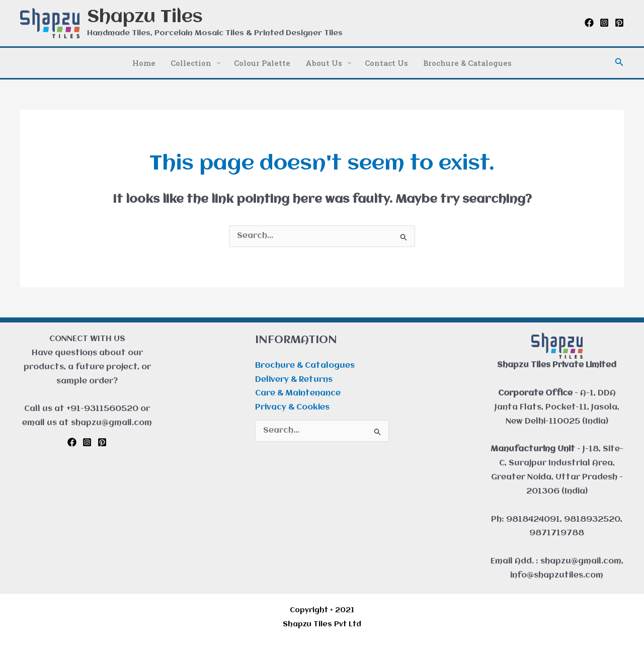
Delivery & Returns (294, 380)
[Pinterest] (619, 23)
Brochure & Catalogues (305, 366)
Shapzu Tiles (145, 17)
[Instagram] (604, 23)
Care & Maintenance (298, 393)
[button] (619, 63)
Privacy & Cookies (292, 407)
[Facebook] (589, 23)
